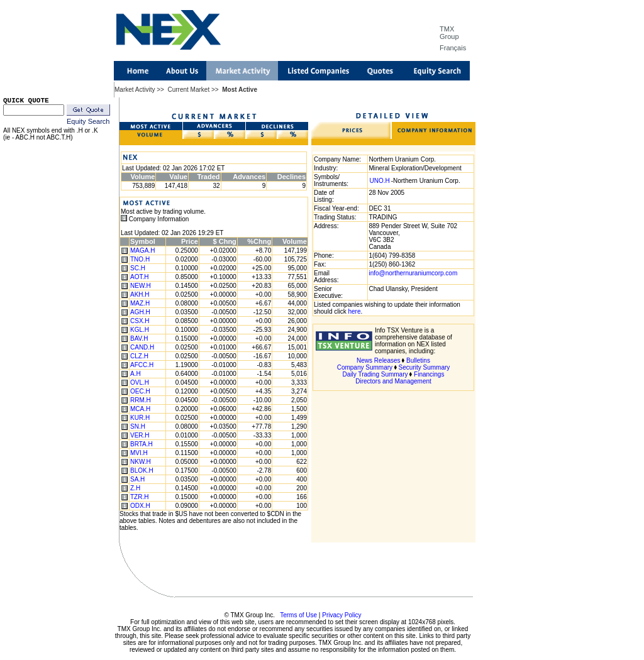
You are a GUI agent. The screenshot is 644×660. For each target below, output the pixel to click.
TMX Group (449, 33)
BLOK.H (142, 470)
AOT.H (139, 277)
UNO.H (379, 181)
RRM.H (141, 400)
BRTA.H (142, 444)
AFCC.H (142, 365)
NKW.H (141, 462)
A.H (136, 374)
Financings (429, 374)
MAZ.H (140, 303)
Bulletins (418, 360)
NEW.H (141, 286)
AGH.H (140, 312)
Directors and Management (393, 381)
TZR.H (139, 497)
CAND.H (142, 347)
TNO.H (140, 259)
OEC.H (140, 391)
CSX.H (140, 321)
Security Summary (425, 367)
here (354, 311)
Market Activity (135, 90)
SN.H (138, 426)
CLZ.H (139, 356)
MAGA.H (142, 250)
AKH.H (140, 294)
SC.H (138, 268)
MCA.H (140, 409)
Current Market (188, 90)
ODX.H (140, 506)
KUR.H (140, 418)
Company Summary (365, 367)
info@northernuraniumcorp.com (413, 273)
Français (453, 48)
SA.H (137, 479)
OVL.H (140, 382)
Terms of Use (298, 615)
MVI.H (139, 453)
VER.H (140, 435)
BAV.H (139, 338)
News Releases (378, 360)
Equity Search (88, 121)
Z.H (135, 488)
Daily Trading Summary (375, 374)
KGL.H (140, 330)
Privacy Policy (341, 615)
